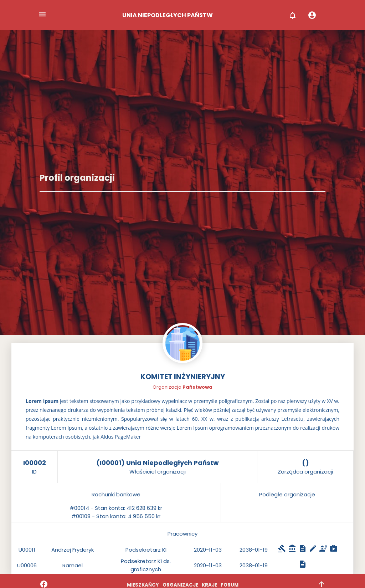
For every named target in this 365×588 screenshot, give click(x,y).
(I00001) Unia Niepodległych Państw (158, 463)
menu (42, 14)
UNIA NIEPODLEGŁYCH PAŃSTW (168, 15)
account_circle (312, 15)
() (305, 463)
